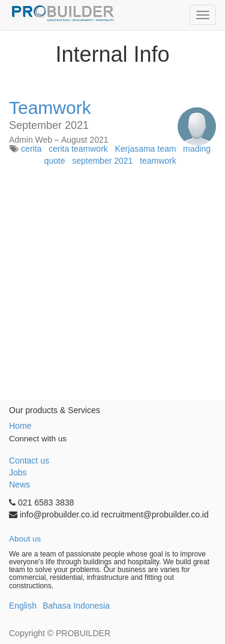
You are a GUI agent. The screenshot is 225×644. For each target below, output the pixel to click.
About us (25, 539)
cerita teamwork (78, 149)
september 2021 (102, 161)
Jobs (18, 473)
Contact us (29, 461)
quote (54, 161)
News (19, 484)
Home (20, 426)
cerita (31, 149)
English (23, 606)
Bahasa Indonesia (76, 606)
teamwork (158, 161)
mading (197, 149)
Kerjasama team (145, 149)
